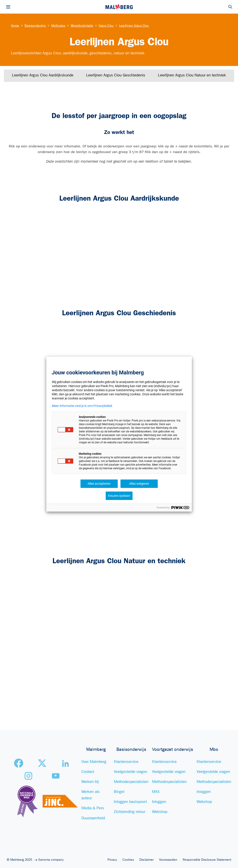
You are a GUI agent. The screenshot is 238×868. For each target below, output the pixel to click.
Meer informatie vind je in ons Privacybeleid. (82, 406)
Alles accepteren (99, 484)
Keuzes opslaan (119, 496)
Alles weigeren (139, 484)
